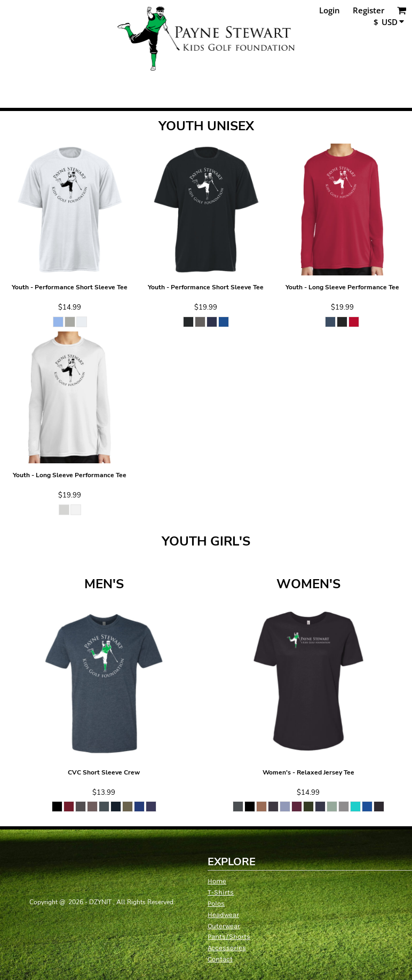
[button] (402, 10)
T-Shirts (221, 892)
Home (217, 881)
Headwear (223, 915)
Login (330, 10)
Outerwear (224, 926)
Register (369, 10)
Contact (220, 959)
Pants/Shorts (229, 936)
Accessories (227, 948)
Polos (216, 903)
